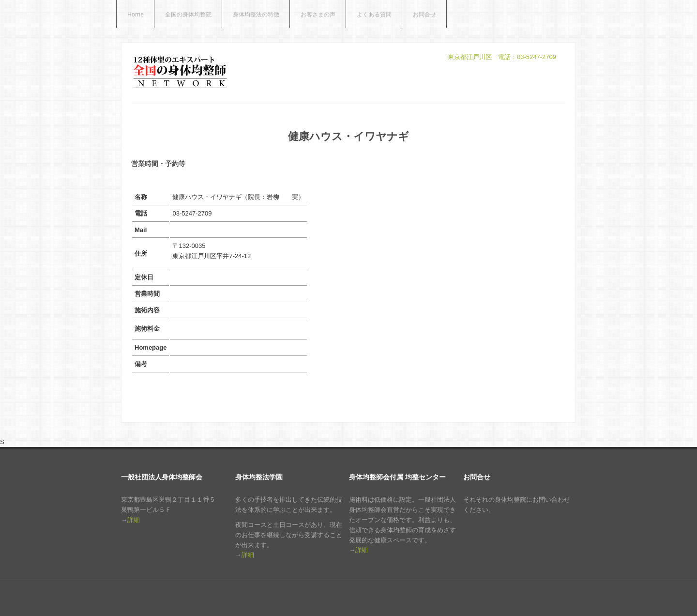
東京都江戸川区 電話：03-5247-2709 (502, 57)
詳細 (134, 520)
